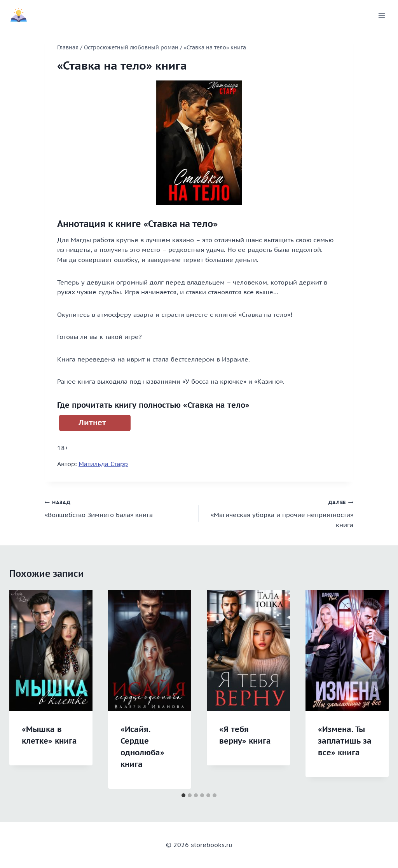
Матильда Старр (103, 464)
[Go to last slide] (23, 690)
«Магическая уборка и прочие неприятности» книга (279, 513)
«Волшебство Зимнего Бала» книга (119, 508)
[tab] (183, 795)
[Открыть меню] (381, 15)
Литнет (92, 423)
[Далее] (375, 690)
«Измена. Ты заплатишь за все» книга (345, 741)
